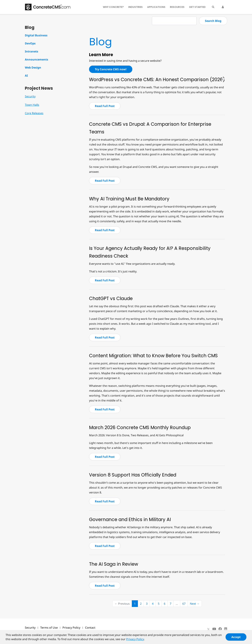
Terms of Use (49, 628)
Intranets (31, 51)
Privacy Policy (71, 628)
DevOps (30, 43)
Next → (195, 604)
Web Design (33, 67)
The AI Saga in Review (114, 564)
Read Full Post (105, 106)
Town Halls (32, 105)
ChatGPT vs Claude (111, 298)
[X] (208, 629)
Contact (90, 628)
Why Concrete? (113, 7)
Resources (177, 7)
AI (26, 76)
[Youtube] (214, 629)
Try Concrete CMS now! (111, 69)
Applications (156, 7)
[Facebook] (220, 629)
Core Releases (34, 113)
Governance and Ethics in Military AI (130, 520)
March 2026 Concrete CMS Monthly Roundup (140, 428)
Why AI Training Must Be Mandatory (129, 199)
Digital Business (36, 35)
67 (184, 604)
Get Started (197, 7)
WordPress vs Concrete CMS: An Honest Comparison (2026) (157, 80)
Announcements (36, 59)
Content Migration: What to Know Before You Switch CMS (153, 356)
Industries (135, 7)
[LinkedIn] (226, 629)
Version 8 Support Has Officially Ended (133, 475)
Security (30, 96)
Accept (236, 639)
